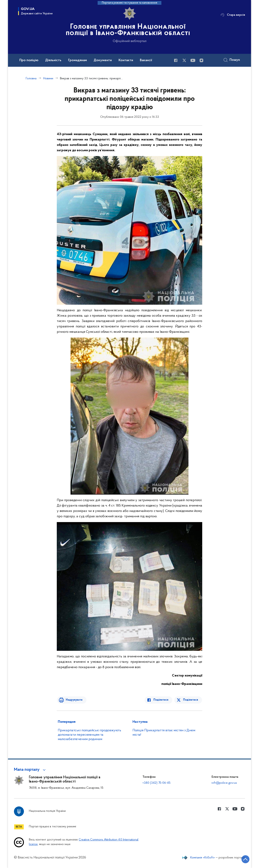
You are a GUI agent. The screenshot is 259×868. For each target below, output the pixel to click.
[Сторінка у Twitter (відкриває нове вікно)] (184, 60)
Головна (31, 79)
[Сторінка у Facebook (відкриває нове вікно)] (176, 60)
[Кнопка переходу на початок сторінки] (244, 859)
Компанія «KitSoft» (203, 858)
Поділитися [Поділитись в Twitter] (191, 700)
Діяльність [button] (53, 60)
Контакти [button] (126, 60)
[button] (30, 770)
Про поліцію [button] (29, 60)
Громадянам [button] (78, 60)
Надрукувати (73, 700)
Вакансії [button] (146, 60)
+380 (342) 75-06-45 (156, 783)
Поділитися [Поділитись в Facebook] (162, 700)
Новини (48, 79)
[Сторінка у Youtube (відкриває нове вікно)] (193, 60)
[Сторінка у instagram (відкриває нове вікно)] (201, 60)
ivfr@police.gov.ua (224, 783)
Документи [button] (103, 60)
